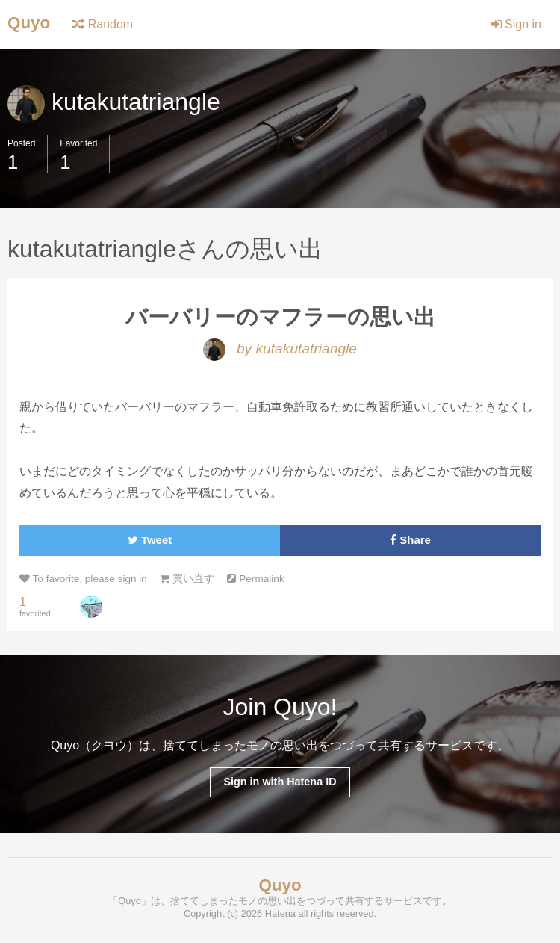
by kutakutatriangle (280, 349)
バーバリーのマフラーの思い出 (280, 317)
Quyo (29, 23)
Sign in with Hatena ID (280, 782)
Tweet (150, 540)
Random (103, 24)
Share (410, 540)
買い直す (187, 579)
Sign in (516, 24)
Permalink (255, 579)
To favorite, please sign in (83, 579)
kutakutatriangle (114, 102)
